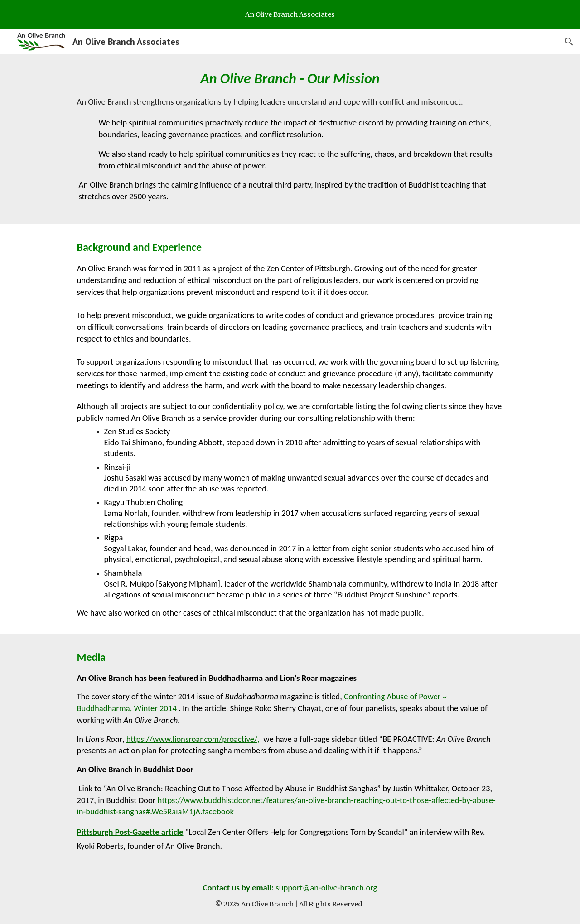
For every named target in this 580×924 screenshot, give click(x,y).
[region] (290, 14)
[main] (290, 139)
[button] (569, 42)
